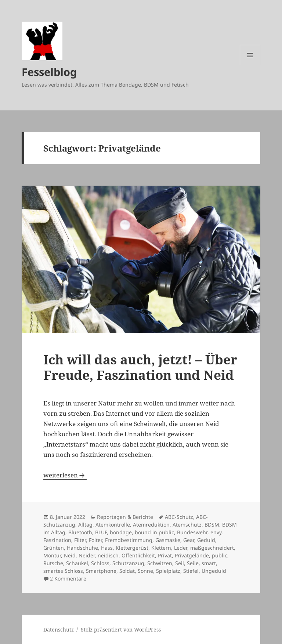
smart (209, 563)
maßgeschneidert (212, 548)
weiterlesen (65, 475)
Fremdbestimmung (129, 540)
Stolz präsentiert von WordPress (121, 630)
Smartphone (101, 571)
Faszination (57, 540)
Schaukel (77, 563)
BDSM (212, 525)
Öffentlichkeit (138, 555)
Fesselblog (49, 72)
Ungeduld (214, 571)
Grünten (54, 548)
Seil (180, 563)
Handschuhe (82, 548)
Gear (189, 540)
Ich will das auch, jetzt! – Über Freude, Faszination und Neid (140, 367)
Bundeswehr (192, 532)
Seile (193, 563)
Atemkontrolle (113, 525)
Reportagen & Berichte (125, 517)
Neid (70, 555)
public (220, 555)
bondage (121, 532)
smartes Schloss (63, 571)
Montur (52, 555)
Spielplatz (168, 571)
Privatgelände (192, 555)
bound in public (154, 532)
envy (216, 532)
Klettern (161, 548)
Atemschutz (187, 525)
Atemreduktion (151, 525)
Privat (165, 555)
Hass (107, 548)
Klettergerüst (132, 548)
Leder (181, 548)
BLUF (101, 532)
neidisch (108, 555)
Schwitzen (160, 563)
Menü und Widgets (250, 65)
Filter (80, 540)
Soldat (127, 571)
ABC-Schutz (179, 517)
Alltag (85, 525)
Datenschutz (59, 630)
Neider (87, 555)
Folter (95, 540)
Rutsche (53, 563)
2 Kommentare (68, 578)
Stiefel (191, 571)
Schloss (100, 563)
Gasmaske (168, 540)
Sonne (145, 571)
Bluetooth (80, 532)
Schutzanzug (128, 563)
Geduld (206, 540)
